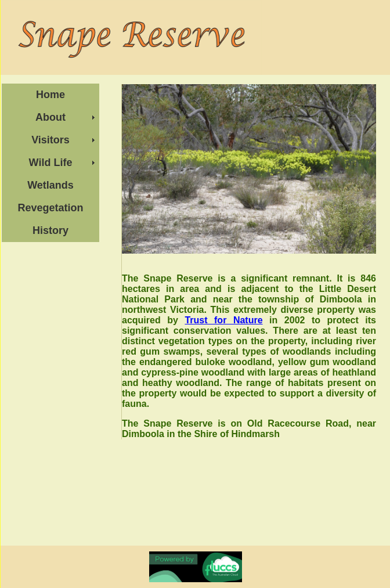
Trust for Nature (223, 320)
